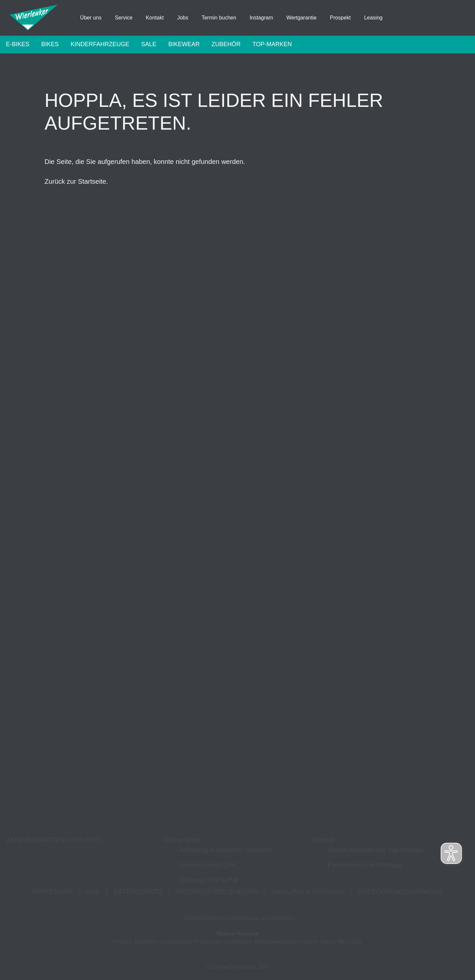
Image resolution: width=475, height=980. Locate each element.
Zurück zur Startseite (75, 183)
